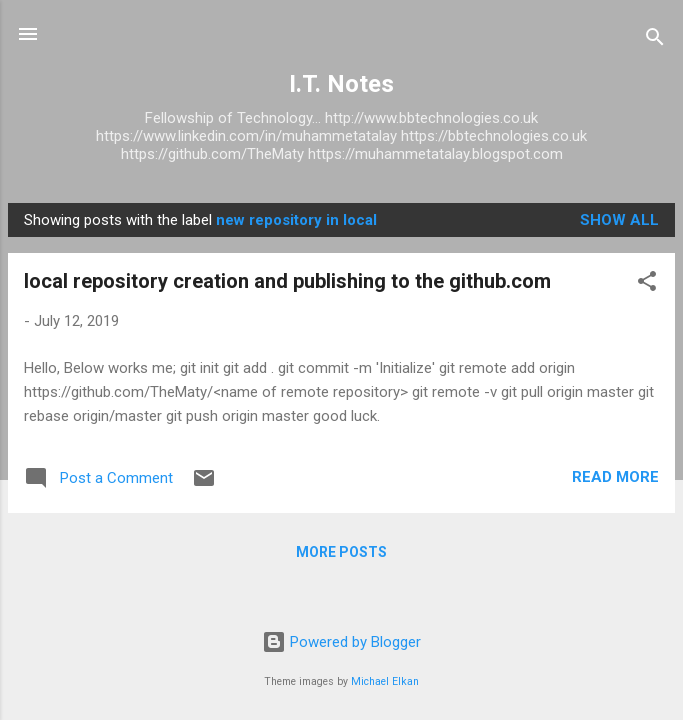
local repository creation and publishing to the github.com (287, 281)
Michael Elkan (385, 681)
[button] (647, 284)
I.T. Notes (341, 84)
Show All (619, 220)
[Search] (655, 40)
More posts (341, 552)
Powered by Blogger (341, 642)
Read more (615, 477)
